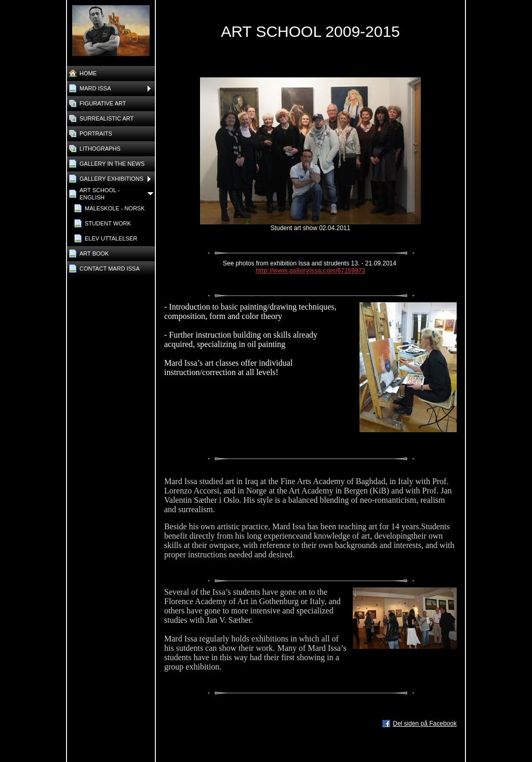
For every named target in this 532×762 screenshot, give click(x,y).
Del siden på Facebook (425, 724)
